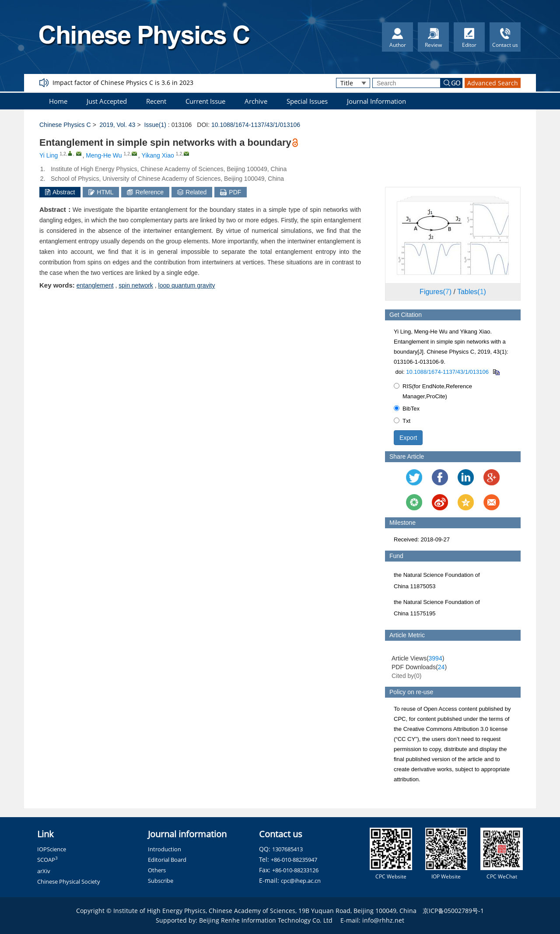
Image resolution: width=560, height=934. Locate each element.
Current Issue (205, 101)
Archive (256, 101)
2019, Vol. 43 (118, 125)
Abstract (60, 192)
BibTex (407, 409)
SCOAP (47, 860)
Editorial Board (167, 860)
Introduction (164, 849)
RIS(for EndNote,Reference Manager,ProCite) (433, 391)
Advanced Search (493, 83)
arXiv (44, 871)
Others (157, 870)
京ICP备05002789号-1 (453, 911)
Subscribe (161, 881)
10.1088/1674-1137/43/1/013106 (256, 125)
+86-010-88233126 (295, 870)
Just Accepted (107, 101)
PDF (231, 192)
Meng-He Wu (104, 155)
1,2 (63, 154)
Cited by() (407, 676)
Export (408, 438)
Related (192, 192)
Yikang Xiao (158, 155)
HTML (101, 192)
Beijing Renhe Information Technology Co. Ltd (266, 920)
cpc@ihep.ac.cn (301, 881)
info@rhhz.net (383, 920)
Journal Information (376, 101)
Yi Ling (49, 155)
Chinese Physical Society (69, 881)
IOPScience (52, 849)
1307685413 (287, 849)
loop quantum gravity (187, 285)
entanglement (95, 285)
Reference (145, 192)
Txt (402, 421)
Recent (156, 101)
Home (58, 101)
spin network (136, 285)
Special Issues (307, 101)
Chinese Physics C (65, 125)
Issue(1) (155, 125)
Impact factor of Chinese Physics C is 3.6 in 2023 (123, 83)
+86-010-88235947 (294, 860)
